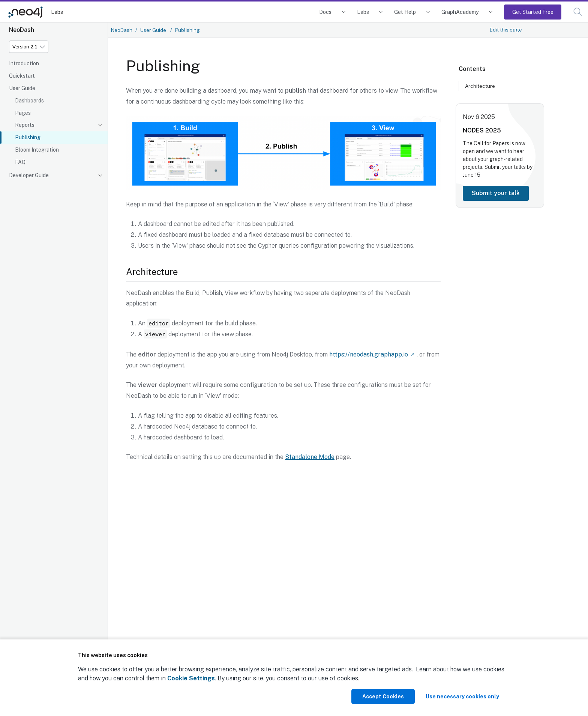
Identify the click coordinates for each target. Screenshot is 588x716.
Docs (325, 12)
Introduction (24, 63)
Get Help (405, 12)
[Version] (29, 47)
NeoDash (122, 30)
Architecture (480, 86)
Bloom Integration (37, 150)
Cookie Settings (191, 678)
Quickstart (22, 76)
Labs (57, 12)
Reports (25, 125)
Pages (23, 113)
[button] (578, 12)
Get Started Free (533, 12)
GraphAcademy (460, 12)
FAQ (20, 162)
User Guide (22, 88)
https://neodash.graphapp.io (369, 354)
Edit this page (506, 30)
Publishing (28, 137)
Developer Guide (29, 175)
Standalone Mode (310, 457)
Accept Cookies (383, 696)
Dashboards (29, 101)
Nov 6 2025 (479, 117)
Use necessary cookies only (462, 696)
